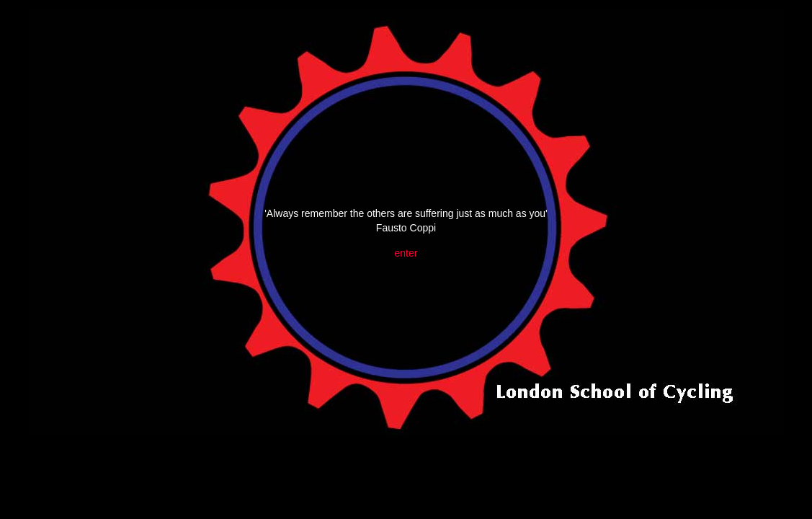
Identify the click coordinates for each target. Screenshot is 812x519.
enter (406, 253)
